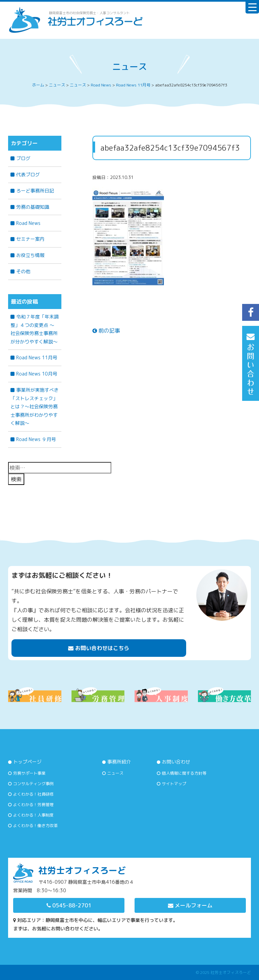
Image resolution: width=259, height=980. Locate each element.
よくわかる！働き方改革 (35, 826)
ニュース (115, 773)
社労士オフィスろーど (231, 972)
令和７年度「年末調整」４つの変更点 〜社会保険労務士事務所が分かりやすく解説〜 (35, 329)
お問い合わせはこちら (99, 648)
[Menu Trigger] (252, 7)
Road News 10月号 (37, 374)
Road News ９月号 (36, 439)
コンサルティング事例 (33, 784)
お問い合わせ (176, 762)
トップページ (27, 762)
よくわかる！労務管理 (33, 805)
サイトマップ (174, 784)
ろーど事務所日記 (35, 191)
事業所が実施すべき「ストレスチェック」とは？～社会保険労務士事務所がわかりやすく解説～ (35, 406)
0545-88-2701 (69, 905)
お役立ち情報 (30, 255)
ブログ (23, 158)
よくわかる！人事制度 (33, 815)
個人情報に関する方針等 (184, 773)
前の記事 (106, 331)
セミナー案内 (30, 239)
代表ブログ (28, 174)
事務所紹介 (119, 762)
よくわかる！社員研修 (33, 794)
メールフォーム (190, 905)
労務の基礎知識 (33, 207)
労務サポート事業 (29, 773)
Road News (28, 223)
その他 (23, 271)
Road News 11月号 (37, 357)
